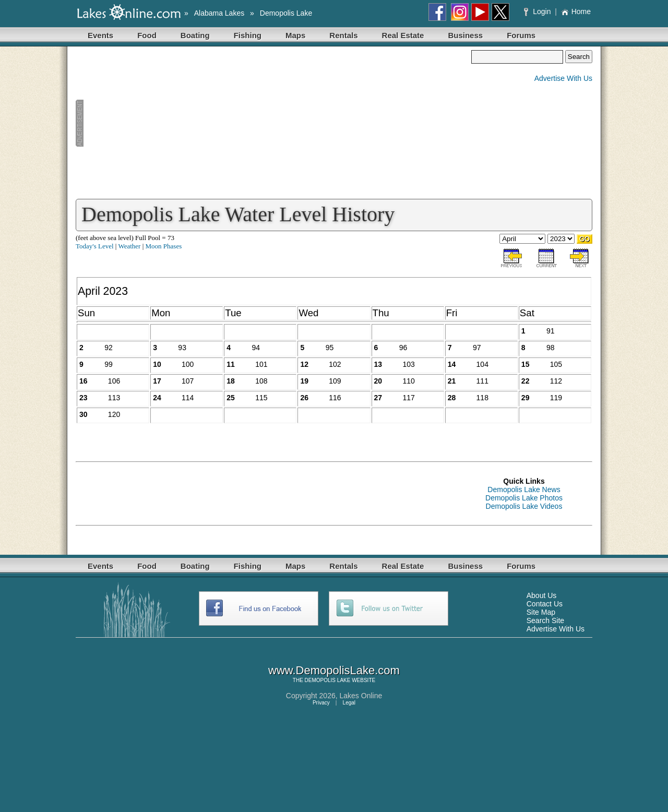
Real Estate (403, 35)
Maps (295, 35)
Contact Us (545, 604)
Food (147, 35)
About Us (542, 595)
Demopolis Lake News (524, 489)
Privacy (321, 703)
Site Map (541, 612)
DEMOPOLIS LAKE (328, 680)
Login (538, 11)
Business (465, 35)
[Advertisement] (273, 123)
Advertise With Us (563, 78)
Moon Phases (164, 246)
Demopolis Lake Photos (524, 498)
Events (100, 35)
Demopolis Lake (286, 13)
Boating (195, 35)
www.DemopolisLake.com (334, 670)
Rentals (343, 35)
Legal (349, 703)
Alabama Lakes (219, 13)
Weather (129, 246)
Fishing (248, 35)
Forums (521, 35)
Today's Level (95, 246)
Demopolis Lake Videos (524, 506)
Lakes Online (361, 696)
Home (576, 11)
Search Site (545, 620)
